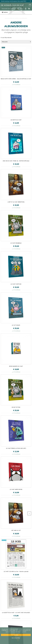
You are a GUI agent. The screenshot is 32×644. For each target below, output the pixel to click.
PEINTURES (16, 571)
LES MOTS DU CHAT (16, 120)
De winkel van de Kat (12, 5)
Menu (5, 12)
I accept (16, 635)
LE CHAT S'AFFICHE (16, 284)
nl (22, 9)
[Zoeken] (9, 9)
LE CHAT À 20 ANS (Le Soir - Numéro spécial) (16, 544)
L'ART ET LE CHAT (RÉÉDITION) (16, 202)
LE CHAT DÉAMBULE (16, 243)
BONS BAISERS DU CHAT (16, 366)
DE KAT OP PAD (16, 407)
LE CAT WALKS (16, 325)
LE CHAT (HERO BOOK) (16, 489)
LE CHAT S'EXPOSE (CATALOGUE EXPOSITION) (16, 584)
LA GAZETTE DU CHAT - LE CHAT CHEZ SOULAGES (16, 557)
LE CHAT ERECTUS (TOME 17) (16, 598)
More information (16, 638)
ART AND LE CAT (16, 530)
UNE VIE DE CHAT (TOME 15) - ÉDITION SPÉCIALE (16, 161)
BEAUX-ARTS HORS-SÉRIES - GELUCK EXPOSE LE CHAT (16, 79)
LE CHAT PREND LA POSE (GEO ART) (16, 448)
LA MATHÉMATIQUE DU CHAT (16, 625)
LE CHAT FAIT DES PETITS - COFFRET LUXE (16, 611)
